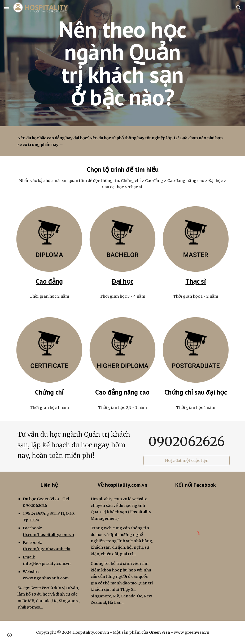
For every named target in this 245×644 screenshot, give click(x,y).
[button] (6, 7)
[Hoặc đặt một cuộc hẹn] (186, 461)
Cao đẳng (49, 281)
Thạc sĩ (196, 281)
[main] (122, 63)
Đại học (122, 281)
